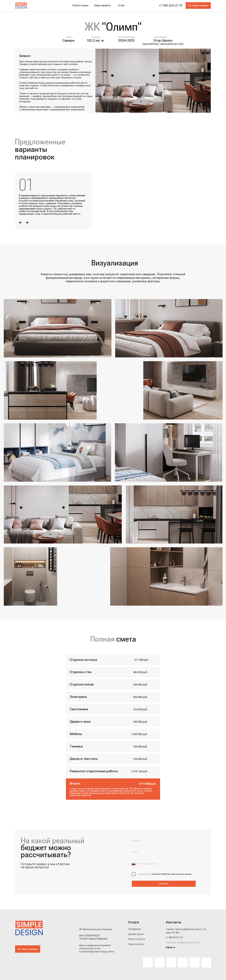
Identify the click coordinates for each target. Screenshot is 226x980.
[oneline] (164, 852)
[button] (198, 5)
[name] (164, 841)
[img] (21, 6)
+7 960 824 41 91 (171, 5)
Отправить (164, 884)
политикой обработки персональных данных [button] (171, 874)
